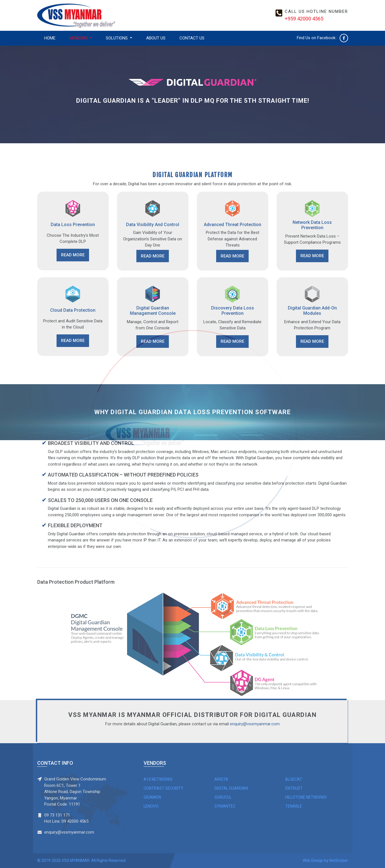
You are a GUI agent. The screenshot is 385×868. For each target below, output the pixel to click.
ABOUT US (156, 38)
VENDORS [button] (79, 38)
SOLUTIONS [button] (117, 38)
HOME (50, 38)
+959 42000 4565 (304, 19)
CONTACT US (192, 38)
